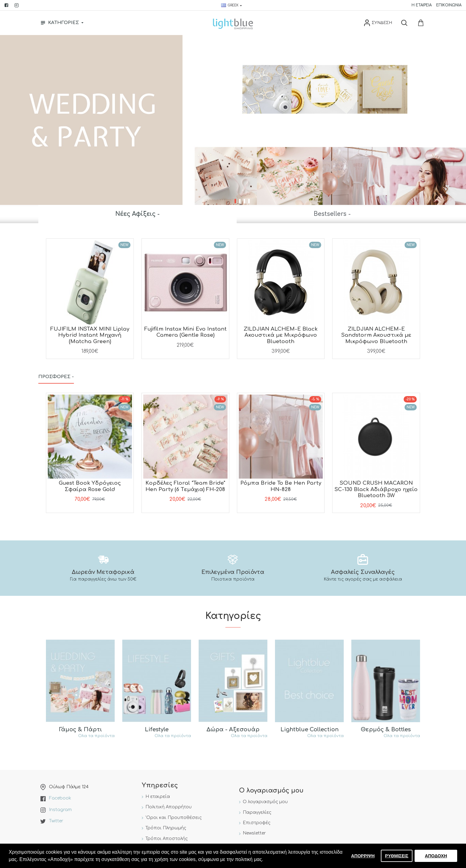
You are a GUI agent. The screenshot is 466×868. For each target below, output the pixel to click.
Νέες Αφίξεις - (137, 214)
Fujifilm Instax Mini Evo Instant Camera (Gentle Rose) (185, 332)
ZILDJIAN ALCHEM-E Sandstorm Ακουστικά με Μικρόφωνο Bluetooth (376, 335)
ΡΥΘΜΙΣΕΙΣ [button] (397, 856)
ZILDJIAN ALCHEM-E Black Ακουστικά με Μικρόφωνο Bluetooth (281, 335)
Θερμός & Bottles (386, 729)
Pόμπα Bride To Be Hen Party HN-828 (281, 486)
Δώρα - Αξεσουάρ (233, 729)
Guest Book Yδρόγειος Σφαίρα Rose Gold (90, 486)
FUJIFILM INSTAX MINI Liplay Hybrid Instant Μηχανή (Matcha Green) (90, 335)
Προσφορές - (56, 377)
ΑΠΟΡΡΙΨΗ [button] (363, 856)
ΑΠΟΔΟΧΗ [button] (436, 856)
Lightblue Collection (310, 729)
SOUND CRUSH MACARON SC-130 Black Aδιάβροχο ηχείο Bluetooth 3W (376, 489)
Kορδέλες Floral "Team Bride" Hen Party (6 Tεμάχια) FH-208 (185, 486)
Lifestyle (157, 729)
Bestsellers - (332, 214)
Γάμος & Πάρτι (80, 729)
